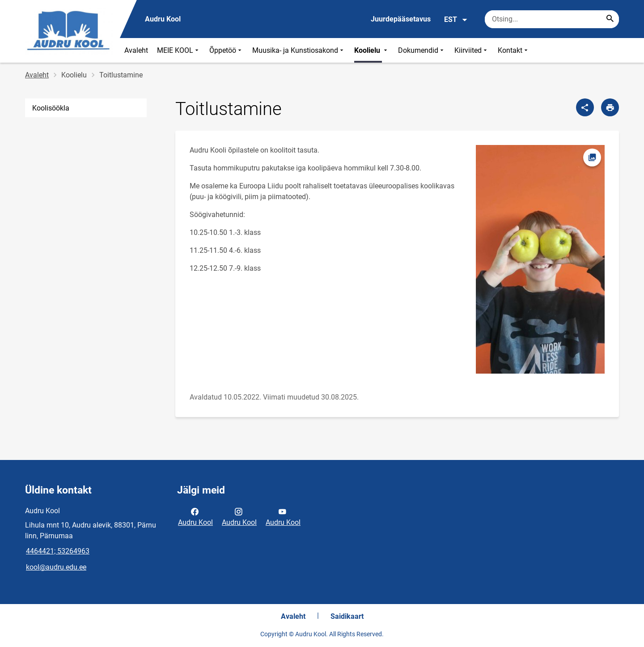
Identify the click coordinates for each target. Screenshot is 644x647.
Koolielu (372, 50)
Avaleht (136, 50)
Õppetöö (226, 50)
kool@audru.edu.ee (56, 567)
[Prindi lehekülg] (610, 107)
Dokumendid (422, 50)
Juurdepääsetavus (401, 19)
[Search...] (610, 19)
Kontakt (514, 50)
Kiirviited (472, 50)
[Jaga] (585, 107)
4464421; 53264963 (58, 551)
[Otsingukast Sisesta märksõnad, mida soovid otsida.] (552, 19)
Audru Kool (195, 516)
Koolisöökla (51, 108)
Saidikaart (347, 616)
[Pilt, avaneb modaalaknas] (540, 260)
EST (456, 20)
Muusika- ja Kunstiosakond (299, 50)
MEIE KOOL (179, 50)
